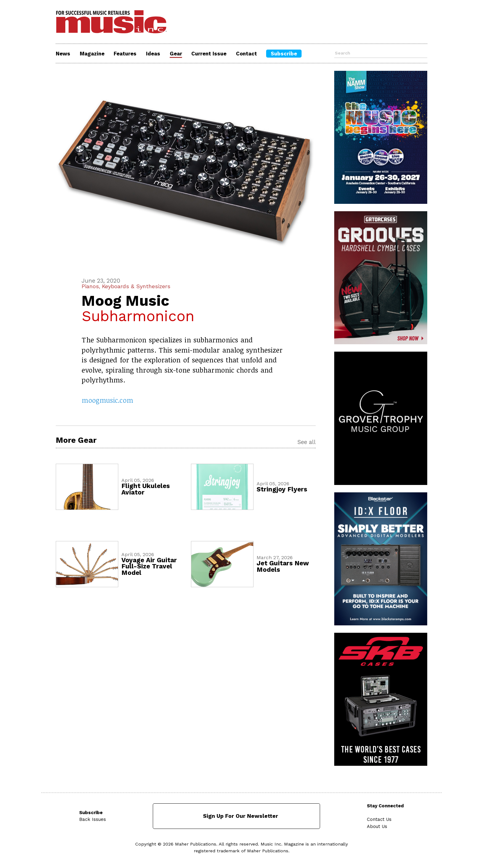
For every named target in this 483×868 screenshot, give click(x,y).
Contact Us (380, 819)
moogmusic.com (107, 400)
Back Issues (93, 819)
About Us (378, 826)
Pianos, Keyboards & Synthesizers (127, 286)
